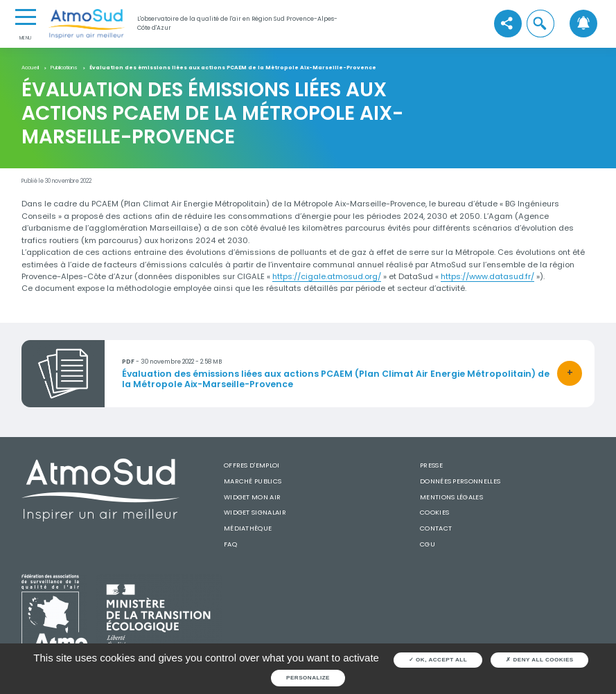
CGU (428, 544)
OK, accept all (438, 660)
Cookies (434, 512)
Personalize (308, 678)
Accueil (30, 68)
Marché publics (253, 481)
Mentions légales (451, 497)
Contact (436, 528)
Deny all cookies (540, 660)
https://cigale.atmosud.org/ (327, 276)
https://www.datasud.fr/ (487, 276)
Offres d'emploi (252, 465)
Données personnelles (460, 481)
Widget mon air (252, 497)
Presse (431, 465)
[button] (540, 24)
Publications (64, 68)
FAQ (230, 544)
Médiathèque (248, 528)
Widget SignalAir (255, 512)
